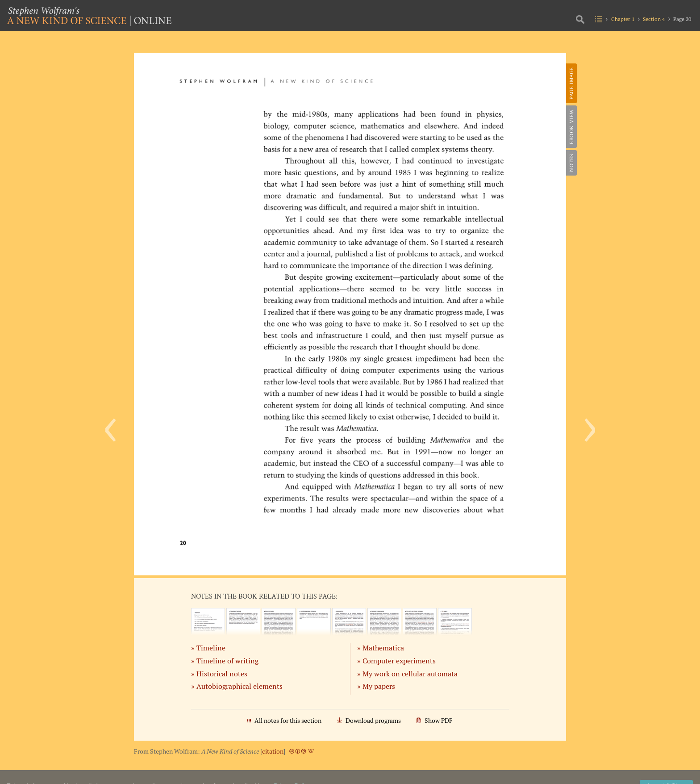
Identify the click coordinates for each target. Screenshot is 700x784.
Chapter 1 (623, 19)
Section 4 (654, 19)
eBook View (571, 127)
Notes (571, 163)
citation (273, 751)
